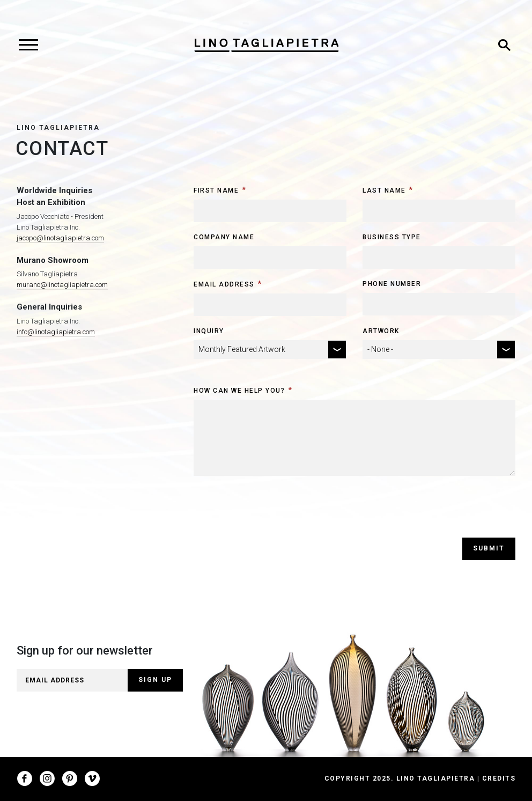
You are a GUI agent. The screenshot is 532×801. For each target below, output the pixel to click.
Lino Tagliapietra (58, 128)
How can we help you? (239, 391)
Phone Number (392, 284)
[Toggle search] (504, 45)
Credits (499, 778)
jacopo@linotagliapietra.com (60, 238)
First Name (216, 190)
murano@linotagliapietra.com (62, 285)
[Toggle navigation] (28, 45)
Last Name (384, 190)
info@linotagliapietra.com (56, 332)
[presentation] (275, 517)
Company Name (224, 237)
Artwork (381, 331)
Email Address (224, 284)
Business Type (392, 237)
